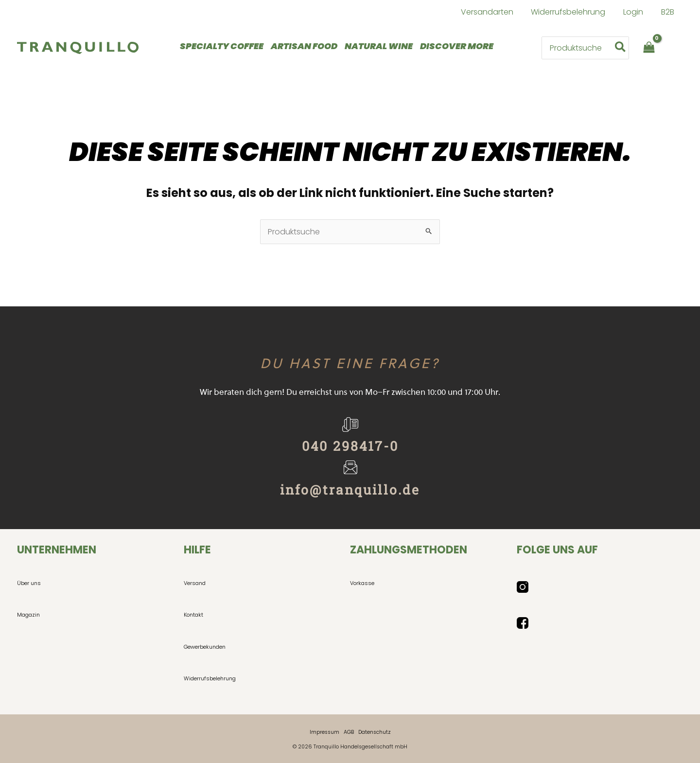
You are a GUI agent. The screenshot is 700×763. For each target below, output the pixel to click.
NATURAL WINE (379, 46)
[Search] (621, 48)
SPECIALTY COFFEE (222, 46)
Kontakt (193, 615)
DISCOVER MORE (457, 46)
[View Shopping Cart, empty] (649, 48)
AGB (349, 732)
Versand (195, 583)
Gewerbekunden (205, 647)
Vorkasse (362, 583)
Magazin (28, 615)
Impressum (324, 732)
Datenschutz (375, 732)
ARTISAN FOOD (304, 46)
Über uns (29, 583)
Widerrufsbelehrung (210, 678)
